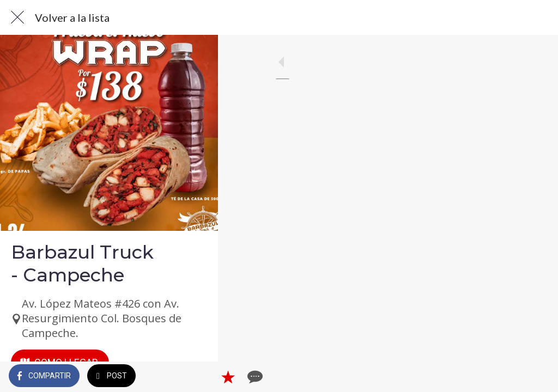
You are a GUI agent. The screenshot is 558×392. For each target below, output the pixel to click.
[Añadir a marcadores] (510, 377)
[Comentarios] (536, 377)
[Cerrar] (17, 17)
